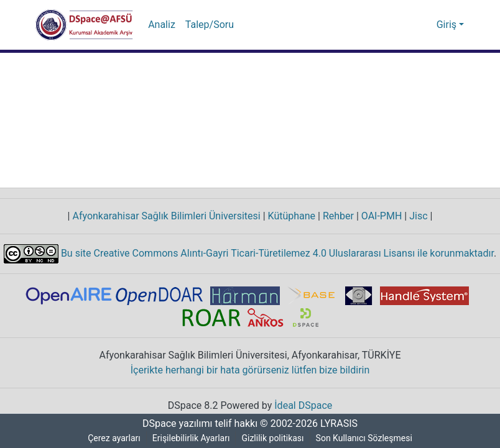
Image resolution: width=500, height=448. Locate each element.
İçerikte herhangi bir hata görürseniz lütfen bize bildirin (250, 370)
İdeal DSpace (305, 406)
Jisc (419, 216)
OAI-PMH (381, 216)
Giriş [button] (448, 25)
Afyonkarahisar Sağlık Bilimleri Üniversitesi (165, 216)
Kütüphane (288, 216)
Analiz (161, 25)
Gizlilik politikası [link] (275, 438)
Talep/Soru (207, 25)
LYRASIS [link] (340, 424)
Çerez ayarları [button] (113, 438)
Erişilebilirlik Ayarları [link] (192, 438)
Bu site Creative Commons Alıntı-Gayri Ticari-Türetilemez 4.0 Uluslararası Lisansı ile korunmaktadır (276, 253)
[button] (84, 25)
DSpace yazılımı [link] (174, 424)
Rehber (335, 216)
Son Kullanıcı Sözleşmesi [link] (367, 438)
